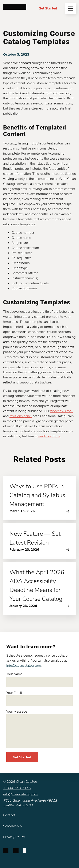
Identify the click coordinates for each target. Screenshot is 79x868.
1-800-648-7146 (17, 788)
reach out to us (49, 436)
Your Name (39, 679)
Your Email (39, 698)
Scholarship (12, 826)
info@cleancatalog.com (24, 666)
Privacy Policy (14, 837)
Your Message (39, 728)
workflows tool (61, 411)
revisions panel (21, 416)
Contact (9, 815)
